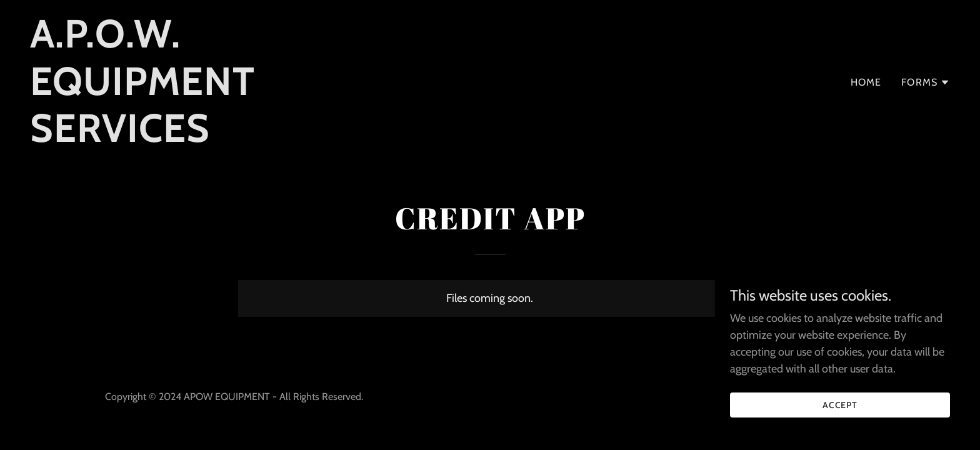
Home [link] (866, 82)
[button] (926, 82)
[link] (191, 138)
